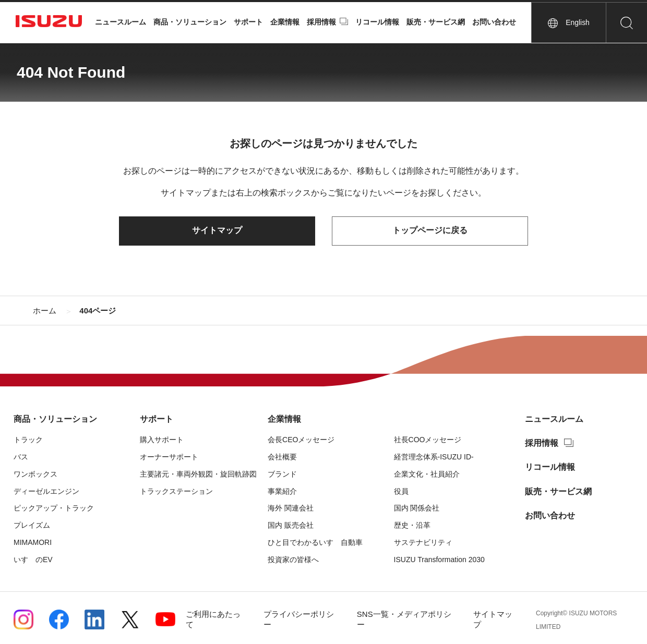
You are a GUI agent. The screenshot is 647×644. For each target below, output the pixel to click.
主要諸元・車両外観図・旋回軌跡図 (198, 474)
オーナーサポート (169, 457)
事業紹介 (282, 491)
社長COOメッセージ (428, 440)
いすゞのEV (33, 560)
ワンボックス (35, 474)
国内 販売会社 (291, 525)
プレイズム (32, 525)
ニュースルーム (121, 22)
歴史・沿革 (412, 525)
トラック (28, 440)
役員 (401, 491)
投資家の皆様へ (293, 560)
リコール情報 (377, 22)
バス (21, 457)
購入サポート (162, 440)
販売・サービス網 (436, 22)
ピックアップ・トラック (54, 508)
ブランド (282, 474)
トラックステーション (176, 491)
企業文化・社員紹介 (427, 474)
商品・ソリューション (190, 22)
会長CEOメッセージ (301, 440)
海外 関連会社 (291, 508)
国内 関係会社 (417, 508)
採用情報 (321, 22)
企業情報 (285, 22)
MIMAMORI (33, 542)
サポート (248, 22)
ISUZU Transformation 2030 (439, 560)
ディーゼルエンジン (46, 491)
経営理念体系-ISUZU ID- (434, 457)
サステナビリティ (423, 542)
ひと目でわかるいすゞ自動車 (315, 542)
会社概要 (282, 457)
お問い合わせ (494, 22)
